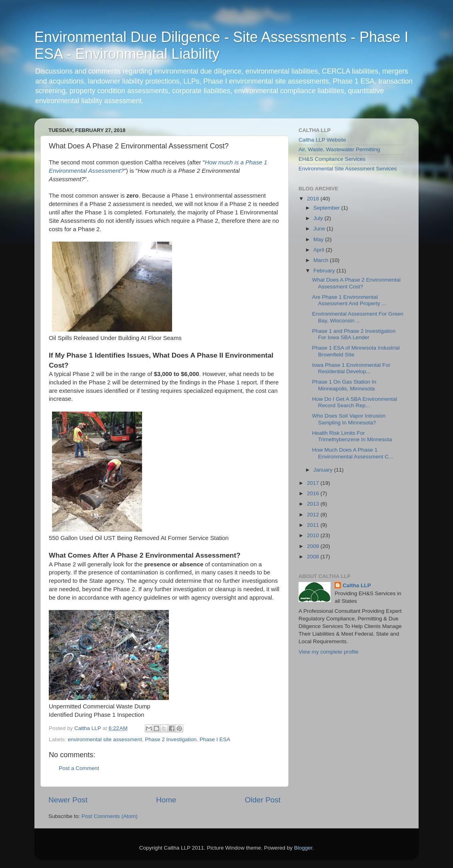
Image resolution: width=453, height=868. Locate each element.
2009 (314, 546)
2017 (314, 483)
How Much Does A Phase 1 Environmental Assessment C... (353, 453)
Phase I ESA (215, 739)
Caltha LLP (357, 585)
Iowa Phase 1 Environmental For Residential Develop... (351, 368)
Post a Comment (79, 768)
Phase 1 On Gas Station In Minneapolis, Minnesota (344, 385)
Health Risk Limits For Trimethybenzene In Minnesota (352, 436)
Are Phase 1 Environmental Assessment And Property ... (349, 300)
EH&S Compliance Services (332, 159)
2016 (314, 493)
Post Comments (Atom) (110, 816)
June (320, 229)
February (325, 271)
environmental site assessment (105, 739)
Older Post (263, 800)
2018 (314, 199)
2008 (314, 557)
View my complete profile (329, 652)
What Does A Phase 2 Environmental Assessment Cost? (356, 283)
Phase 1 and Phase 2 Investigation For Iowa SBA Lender (354, 334)
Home (166, 800)
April (320, 250)
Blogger (303, 848)
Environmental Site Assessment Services (348, 169)
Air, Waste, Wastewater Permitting (339, 149)
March (322, 260)
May (319, 239)
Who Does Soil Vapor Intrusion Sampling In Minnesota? (349, 419)
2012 (314, 515)
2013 (314, 504)
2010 (314, 535)
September (327, 208)
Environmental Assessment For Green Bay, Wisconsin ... (358, 317)
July (319, 218)
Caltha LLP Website (322, 140)
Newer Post (68, 800)
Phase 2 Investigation (171, 739)
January (324, 470)
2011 (314, 525)
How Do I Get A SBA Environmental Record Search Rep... (355, 402)
